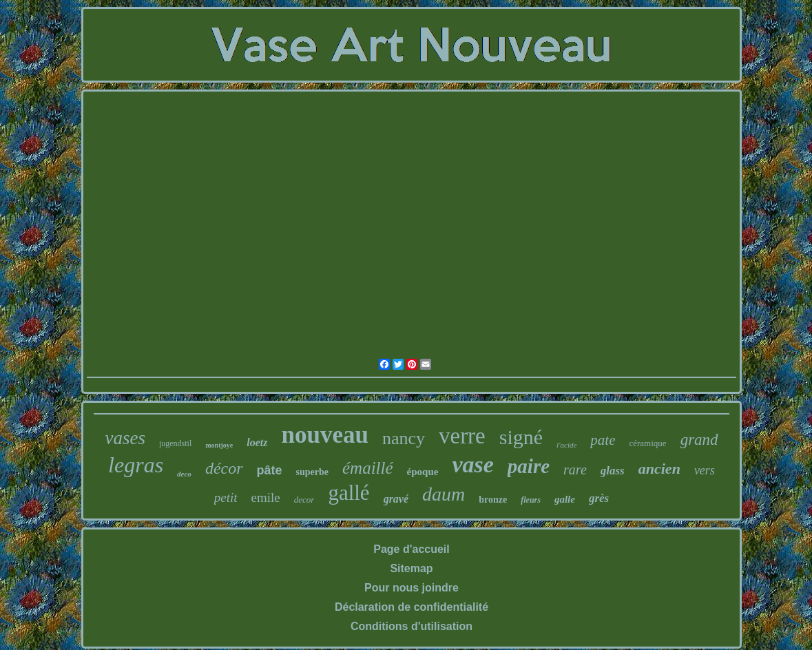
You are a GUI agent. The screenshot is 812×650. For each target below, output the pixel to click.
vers (705, 470)
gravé (396, 499)
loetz (257, 442)
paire (529, 466)
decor (304, 500)
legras (136, 465)
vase (472, 464)
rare (575, 470)
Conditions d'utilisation (412, 626)
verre (462, 436)
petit (226, 497)
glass (613, 471)
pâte (270, 470)
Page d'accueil (412, 549)
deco (184, 474)
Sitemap (411, 568)
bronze (493, 500)
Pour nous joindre (412, 588)
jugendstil (175, 443)
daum (444, 494)
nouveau (324, 435)
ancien (659, 469)
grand (699, 440)
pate (603, 440)
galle (565, 499)
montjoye (219, 445)
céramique (647, 443)
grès (599, 498)
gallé (348, 493)
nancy (404, 438)
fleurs (531, 500)
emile (266, 497)
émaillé (368, 468)
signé (521, 437)
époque (423, 472)
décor (224, 468)
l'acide (566, 445)
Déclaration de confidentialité (412, 607)
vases (125, 438)
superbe (312, 472)
